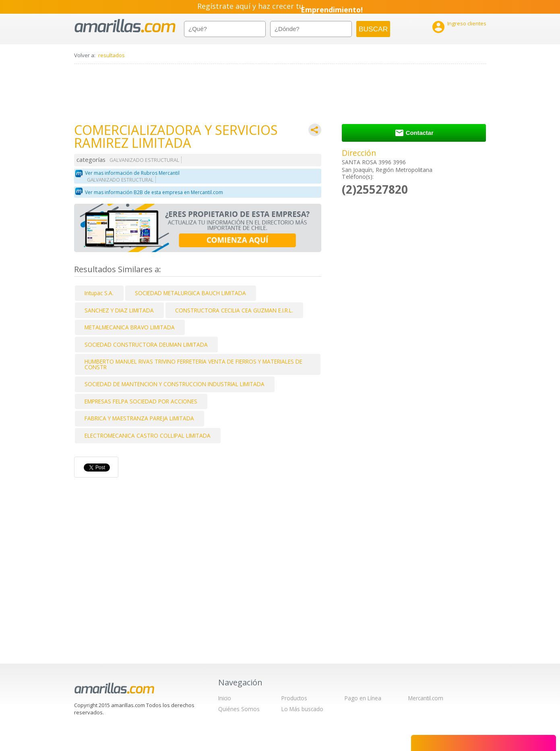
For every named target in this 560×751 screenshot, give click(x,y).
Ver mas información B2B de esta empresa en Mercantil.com (154, 192)
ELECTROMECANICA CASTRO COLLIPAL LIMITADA (148, 435)
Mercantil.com (426, 698)
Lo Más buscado (302, 709)
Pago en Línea (363, 698)
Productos (294, 698)
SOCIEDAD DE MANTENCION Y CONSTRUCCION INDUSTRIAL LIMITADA (175, 384)
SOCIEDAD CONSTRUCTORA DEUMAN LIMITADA (146, 344)
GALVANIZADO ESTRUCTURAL (144, 160)
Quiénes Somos (239, 709)
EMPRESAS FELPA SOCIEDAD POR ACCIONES (141, 401)
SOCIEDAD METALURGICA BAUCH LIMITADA (190, 293)
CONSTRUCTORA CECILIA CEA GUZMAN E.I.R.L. (234, 310)
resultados (112, 55)
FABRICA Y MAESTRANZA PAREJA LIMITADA (139, 418)
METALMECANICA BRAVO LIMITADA (130, 327)
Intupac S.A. (99, 293)
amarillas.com (125, 26)
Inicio (225, 698)
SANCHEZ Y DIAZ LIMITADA (119, 310)
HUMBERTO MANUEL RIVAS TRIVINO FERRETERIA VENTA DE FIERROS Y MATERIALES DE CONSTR (193, 364)
